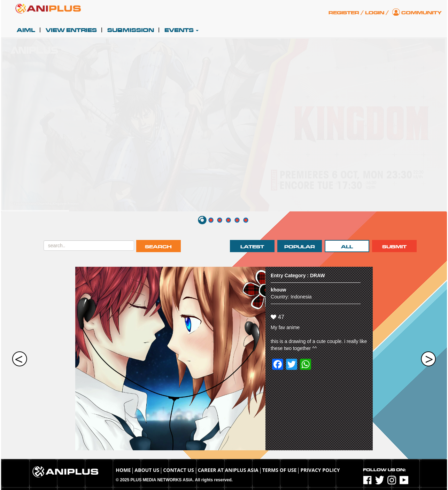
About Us (147, 470)
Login (375, 13)
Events (181, 30)
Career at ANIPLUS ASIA (228, 470)
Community (422, 13)
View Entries (71, 30)
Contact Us (178, 470)
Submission (131, 30)
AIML (26, 30)
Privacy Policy (320, 470)
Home (123, 470)
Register (344, 13)
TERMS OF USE (280, 470)
